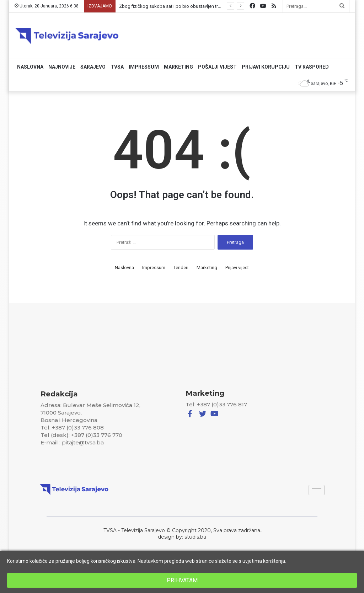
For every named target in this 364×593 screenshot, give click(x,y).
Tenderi (181, 268)
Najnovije (62, 67)
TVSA (117, 67)
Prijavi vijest (237, 268)
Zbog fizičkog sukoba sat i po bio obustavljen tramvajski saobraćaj (188, 6)
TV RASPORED (312, 67)
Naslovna (30, 67)
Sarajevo (93, 67)
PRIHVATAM (182, 580)
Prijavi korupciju (266, 67)
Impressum (144, 67)
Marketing (178, 67)
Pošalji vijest (217, 67)
